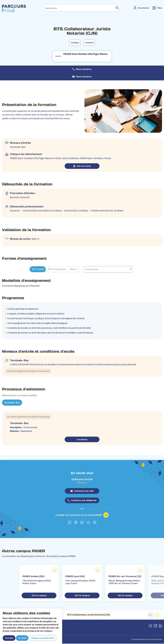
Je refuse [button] (22, 638)
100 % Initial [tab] (38, 269)
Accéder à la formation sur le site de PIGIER (82, 515)
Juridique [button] (75, 43)
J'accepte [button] (9, 638)
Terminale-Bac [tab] (12, 403)
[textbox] (108, 269)
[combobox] (108, 269)
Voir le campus (39, 596)
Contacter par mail (82, 491)
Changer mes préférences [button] (43, 638)
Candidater (82, 439)
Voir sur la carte (82, 166)
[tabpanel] (82, 443)
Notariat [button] (89, 43)
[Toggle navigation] (157, 8)
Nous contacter (82, 77)
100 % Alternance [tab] (57, 269)
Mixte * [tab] (74, 269)
